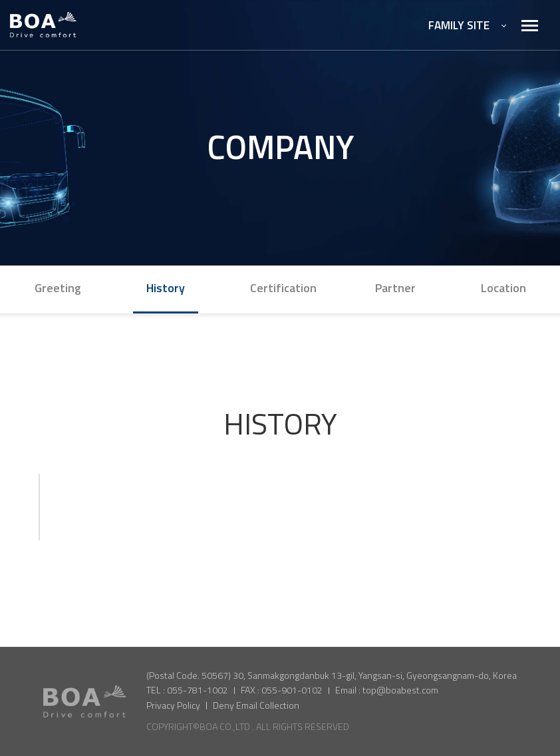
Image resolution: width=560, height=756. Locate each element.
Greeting (58, 288)
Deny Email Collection (256, 705)
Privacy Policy (173, 705)
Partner (395, 288)
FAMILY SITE (467, 25)
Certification (283, 288)
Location (503, 288)
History (166, 288)
